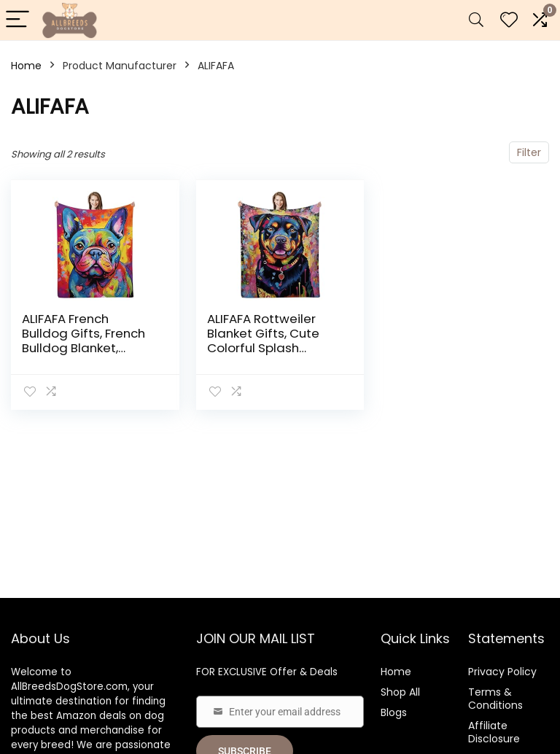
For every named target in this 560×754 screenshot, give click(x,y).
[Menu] (17, 20)
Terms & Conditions (495, 699)
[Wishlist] (509, 20)
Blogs (394, 712)
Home (26, 66)
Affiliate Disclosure (494, 732)
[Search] (476, 20)
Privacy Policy (502, 672)
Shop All (400, 692)
